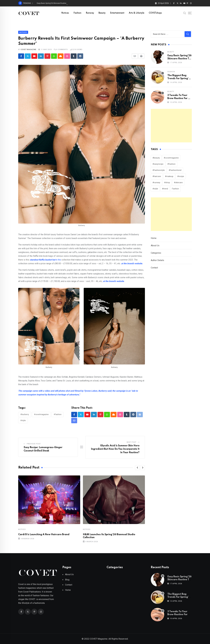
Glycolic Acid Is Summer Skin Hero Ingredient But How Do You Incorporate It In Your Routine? (115, 449)
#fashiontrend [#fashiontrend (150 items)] (175, 170)
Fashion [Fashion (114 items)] (175, 189)
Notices (65, 13)
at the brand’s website (113, 281)
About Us (155, 246)
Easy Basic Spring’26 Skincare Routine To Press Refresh (179, 59)
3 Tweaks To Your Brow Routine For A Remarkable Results (179, 98)
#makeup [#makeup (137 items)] (169, 176)
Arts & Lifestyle (137, 13)
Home (154, 238)
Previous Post (34, 444)
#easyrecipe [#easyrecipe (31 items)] (158, 164)
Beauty (102, 13)
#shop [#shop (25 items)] (167, 183)
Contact (154, 268)
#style (23, 420)
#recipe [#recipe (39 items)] (181, 176)
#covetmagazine (41, 414)
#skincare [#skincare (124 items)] (178, 183)
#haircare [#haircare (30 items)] (157, 176)
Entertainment (117, 13)
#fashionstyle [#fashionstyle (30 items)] (159, 170)
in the (45, 260)
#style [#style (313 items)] (155, 189)
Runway (90, 13)
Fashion (77, 13)
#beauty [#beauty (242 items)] (156, 158)
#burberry (25, 414)
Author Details (157, 260)
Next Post (132, 442)
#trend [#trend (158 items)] (165, 189)
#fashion (58, 414)
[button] (137, 468)
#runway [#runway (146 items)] (156, 183)
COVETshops (155, 13)
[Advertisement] (171, 126)
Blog (67, 580)
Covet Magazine (28, 50)
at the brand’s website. (132, 263)
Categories (156, 253)
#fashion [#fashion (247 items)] (171, 164)
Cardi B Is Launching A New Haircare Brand (44, 534)
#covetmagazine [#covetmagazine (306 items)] (171, 158)
